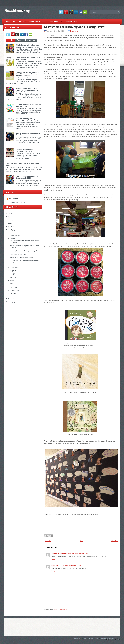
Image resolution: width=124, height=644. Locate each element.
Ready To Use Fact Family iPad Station (23, 257)
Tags (19, 40)
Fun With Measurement (24, 149)
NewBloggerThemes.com (113, 640)
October (13, 238)
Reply (53, 559)
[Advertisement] (24, 322)
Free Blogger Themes (114, 638)
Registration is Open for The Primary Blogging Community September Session (27, 90)
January (13, 294)
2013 (10, 230)
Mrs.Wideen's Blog (17, 10)
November (14, 235)
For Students (20, 20)
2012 (10, 298)
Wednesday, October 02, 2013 (79, 554)
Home (8, 21)
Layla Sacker (56, 565)
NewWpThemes (84, 638)
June (12, 277)
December (14, 232)
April (12, 284)
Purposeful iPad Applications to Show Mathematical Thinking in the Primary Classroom (29, 74)
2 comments (74, 31)
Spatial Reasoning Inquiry (25, 119)
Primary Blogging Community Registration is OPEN (27, 177)
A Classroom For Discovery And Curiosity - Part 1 (74, 27)
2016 (10, 220)
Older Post (114, 541)
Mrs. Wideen (13, 199)
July (12, 274)
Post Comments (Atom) (62, 609)
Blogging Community (39, 20)
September (14, 267)
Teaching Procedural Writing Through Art (24, 251)
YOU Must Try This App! (18, 254)
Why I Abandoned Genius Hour (27, 45)
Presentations (73, 20)
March (12, 287)
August (13, 271)
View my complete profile (16, 202)
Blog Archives (30, 40)
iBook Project (57, 20)
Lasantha (103, 638)
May (12, 280)
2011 (10, 302)
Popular (10, 40)
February (13, 290)
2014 (10, 226)
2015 (10, 223)
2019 (10, 213)
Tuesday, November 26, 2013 (72, 565)
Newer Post (48, 541)
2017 (10, 217)
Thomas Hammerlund (60, 554)
